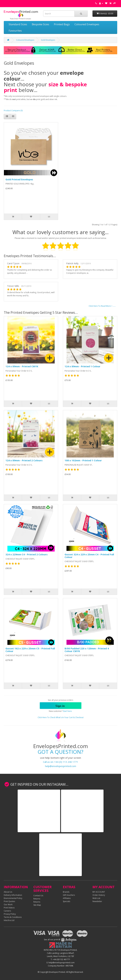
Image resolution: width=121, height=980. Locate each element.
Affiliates (67, 898)
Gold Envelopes (48, 40)
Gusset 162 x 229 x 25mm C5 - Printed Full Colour (30, 650)
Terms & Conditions (13, 917)
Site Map (37, 905)
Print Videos (9, 908)
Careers (7, 911)
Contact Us (38, 896)
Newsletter (97, 901)
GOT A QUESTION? (60, 752)
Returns (37, 899)
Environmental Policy (13, 898)
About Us (8, 892)
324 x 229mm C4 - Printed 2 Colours (27, 554)
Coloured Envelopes (87, 24)
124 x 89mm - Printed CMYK (22, 366)
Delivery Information (13, 895)
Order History (99, 895)
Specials (66, 901)
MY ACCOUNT (99, 892)
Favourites (15, 31)
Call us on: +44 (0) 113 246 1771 (61, 762)
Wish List (96, 898)
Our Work (8, 905)
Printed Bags (62, 24)
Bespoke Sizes (40, 24)
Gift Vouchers (69, 895)
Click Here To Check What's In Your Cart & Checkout (61, 717)
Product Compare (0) (13, 111)
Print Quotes (9, 901)
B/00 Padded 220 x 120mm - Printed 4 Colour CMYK (87, 650)
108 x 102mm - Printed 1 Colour (83, 460)
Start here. (68, 711)
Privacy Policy (10, 914)
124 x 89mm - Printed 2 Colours (24, 460)
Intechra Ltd (9, 920)
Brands (66, 892)
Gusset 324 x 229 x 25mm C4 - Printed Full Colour (89, 556)
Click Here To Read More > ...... (102, 306)
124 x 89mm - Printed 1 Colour (82, 366)
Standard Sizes (18, 24)
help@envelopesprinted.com (61, 766)
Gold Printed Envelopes (19, 179)
